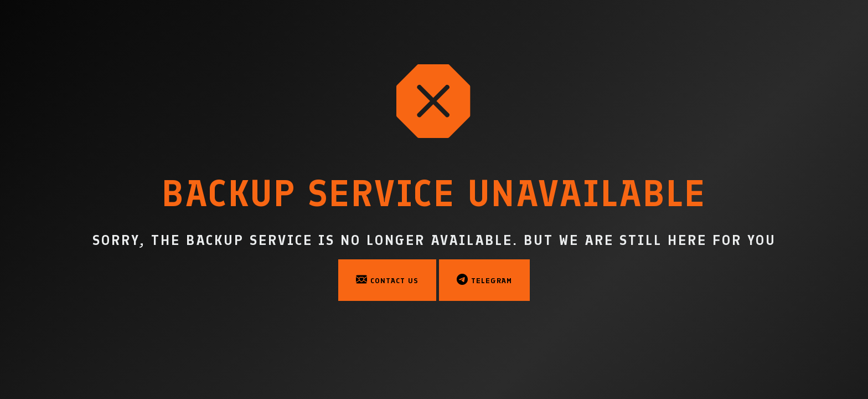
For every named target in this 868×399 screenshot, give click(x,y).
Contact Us (387, 279)
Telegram (484, 279)
